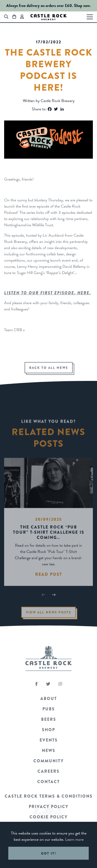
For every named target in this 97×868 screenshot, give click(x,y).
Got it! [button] (49, 853)
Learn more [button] (74, 839)
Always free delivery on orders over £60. (40, 6)
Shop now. (82, 6)
